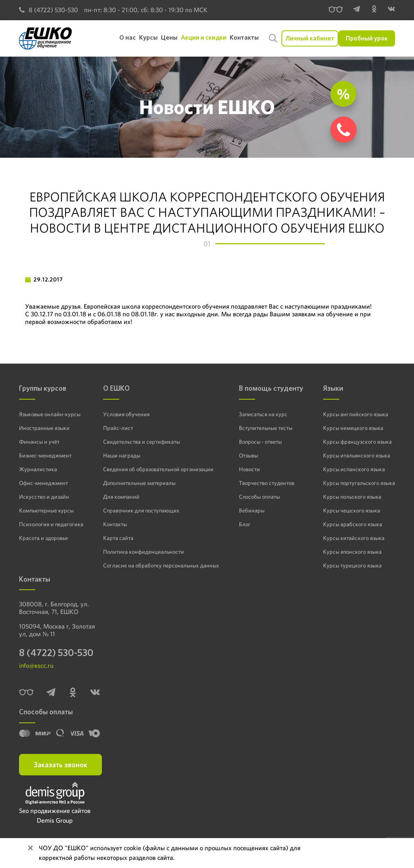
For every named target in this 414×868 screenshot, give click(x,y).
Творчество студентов (267, 483)
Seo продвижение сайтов (55, 811)
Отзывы (248, 455)
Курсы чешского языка (352, 510)
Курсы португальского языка (359, 483)
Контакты (115, 524)
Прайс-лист (118, 428)
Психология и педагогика (51, 524)
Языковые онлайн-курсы (50, 414)
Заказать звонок (60, 765)
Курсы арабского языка (353, 524)
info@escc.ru (36, 666)
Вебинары (252, 510)
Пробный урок (367, 38)
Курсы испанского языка (354, 469)
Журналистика (38, 469)
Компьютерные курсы (46, 510)
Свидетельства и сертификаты (142, 442)
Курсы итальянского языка (357, 455)
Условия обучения (126, 414)
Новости (249, 469)
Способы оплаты (259, 497)
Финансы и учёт (39, 442)
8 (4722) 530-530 (49, 10)
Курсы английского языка (356, 414)
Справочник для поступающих (141, 510)
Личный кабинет (310, 38)
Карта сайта (118, 538)
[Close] (30, 848)
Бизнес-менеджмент (45, 455)
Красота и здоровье (43, 538)
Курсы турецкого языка (352, 565)
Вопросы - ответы (260, 442)
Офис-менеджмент (43, 483)
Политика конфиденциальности (144, 552)
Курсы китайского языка (354, 538)
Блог (245, 524)
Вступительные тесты (266, 428)
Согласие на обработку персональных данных (161, 565)
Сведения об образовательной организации (158, 469)
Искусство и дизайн (44, 497)
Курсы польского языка (352, 497)
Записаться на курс (263, 414)
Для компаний (121, 497)
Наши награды (122, 455)
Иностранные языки (44, 428)
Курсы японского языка (352, 552)
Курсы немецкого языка (353, 428)
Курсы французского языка (357, 442)
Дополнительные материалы (139, 483)
